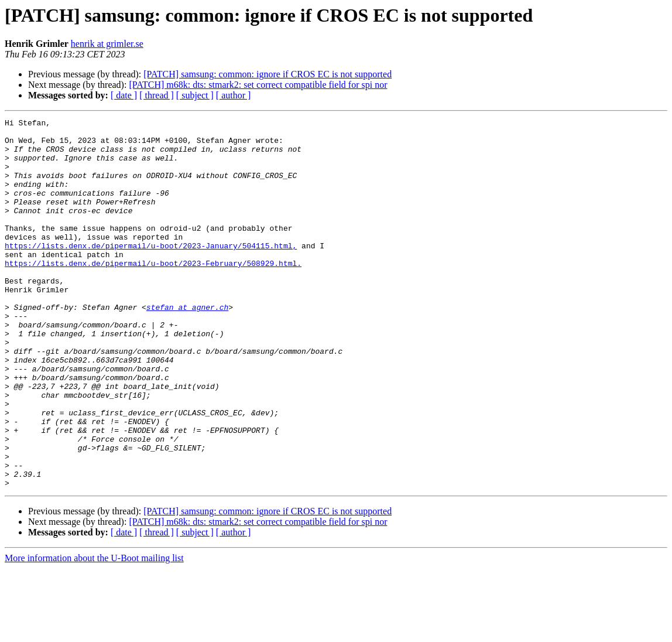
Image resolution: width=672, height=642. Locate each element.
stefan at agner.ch (187, 346)
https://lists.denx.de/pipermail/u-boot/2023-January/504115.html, (151, 272)
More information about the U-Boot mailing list (94, 632)
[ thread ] (157, 95)
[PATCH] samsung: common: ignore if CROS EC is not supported (268, 74)
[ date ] (124, 95)
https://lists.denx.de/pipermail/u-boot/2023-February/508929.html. (153, 293)
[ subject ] (195, 95)
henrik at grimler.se (107, 44)
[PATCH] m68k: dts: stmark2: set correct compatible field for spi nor (258, 85)
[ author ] (234, 95)
